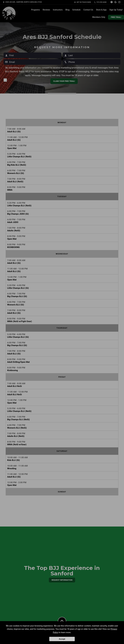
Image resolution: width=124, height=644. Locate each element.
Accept (62, 639)
